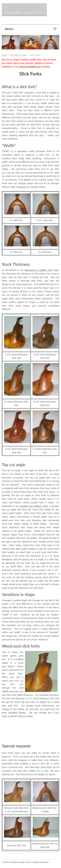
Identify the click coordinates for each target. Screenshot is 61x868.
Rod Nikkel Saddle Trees (24, 12)
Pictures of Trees (18, 55)
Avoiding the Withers (31, 506)
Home (4, 55)
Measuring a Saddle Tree (38, 270)
